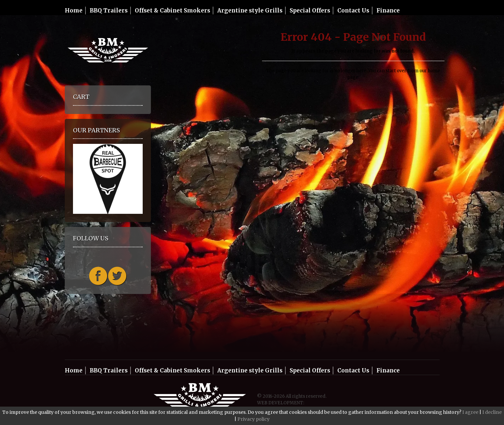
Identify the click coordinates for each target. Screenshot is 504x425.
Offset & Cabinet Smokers (172, 11)
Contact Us (353, 11)
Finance (388, 11)
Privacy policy (253, 419)
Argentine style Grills (250, 11)
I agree (470, 412)
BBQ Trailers (109, 11)
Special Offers (310, 11)
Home (74, 11)
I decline (492, 412)
